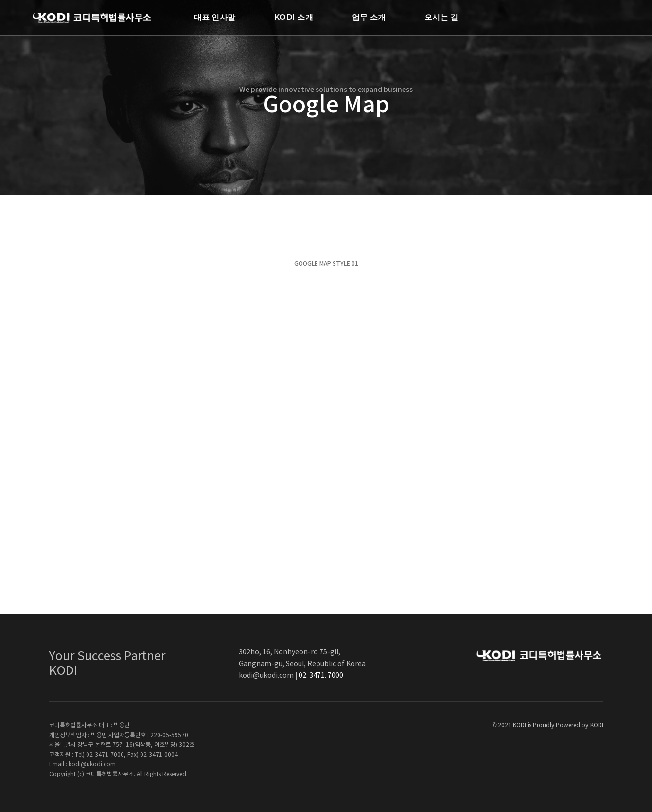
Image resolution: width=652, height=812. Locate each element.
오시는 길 (441, 17)
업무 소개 (369, 17)
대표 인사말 (215, 17)
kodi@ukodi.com (266, 676)
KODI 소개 (294, 17)
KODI (597, 726)
